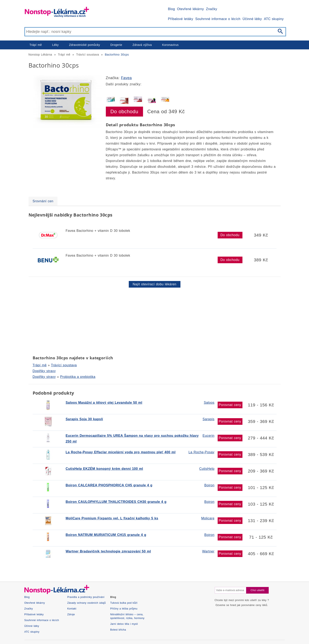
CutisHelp (207, 469)
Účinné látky (252, 19)
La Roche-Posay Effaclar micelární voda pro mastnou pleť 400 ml (121, 452)
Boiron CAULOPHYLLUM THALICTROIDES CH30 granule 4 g (116, 502)
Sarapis (208, 419)
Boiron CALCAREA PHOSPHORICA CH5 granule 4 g (109, 485)
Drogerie (116, 45)
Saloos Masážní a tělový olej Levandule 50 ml (104, 403)
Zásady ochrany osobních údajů (86, 603)
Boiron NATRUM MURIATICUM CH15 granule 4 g (106, 535)
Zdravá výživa (142, 45)
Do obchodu (124, 111)
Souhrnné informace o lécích (218, 19)
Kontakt (72, 609)
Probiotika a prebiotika (78, 377)
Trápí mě (36, 45)
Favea (126, 78)
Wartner (208, 551)
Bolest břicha (118, 630)
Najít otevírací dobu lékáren (154, 284)
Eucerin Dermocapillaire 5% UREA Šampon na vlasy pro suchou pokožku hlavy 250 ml (132, 439)
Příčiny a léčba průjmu (124, 609)
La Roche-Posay (202, 452)
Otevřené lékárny (190, 9)
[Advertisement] (153, 321)
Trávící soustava (88, 55)
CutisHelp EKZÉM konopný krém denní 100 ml (104, 469)
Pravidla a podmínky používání (86, 597)
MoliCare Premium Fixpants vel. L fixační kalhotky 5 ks (112, 518)
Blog (172, 9)
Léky (55, 45)
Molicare (208, 518)
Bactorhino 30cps (117, 55)
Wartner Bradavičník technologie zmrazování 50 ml (108, 551)
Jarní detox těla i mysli (124, 624)
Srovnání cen (43, 201)
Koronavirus (171, 45)
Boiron (209, 485)
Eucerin (208, 436)
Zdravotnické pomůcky (85, 45)
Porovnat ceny (230, 405)
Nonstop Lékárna (40, 55)
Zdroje (71, 614)
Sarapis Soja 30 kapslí (84, 419)
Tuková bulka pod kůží (124, 603)
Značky (211, 9)
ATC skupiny (274, 19)
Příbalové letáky (181, 19)
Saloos (209, 403)
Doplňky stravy (44, 371)
